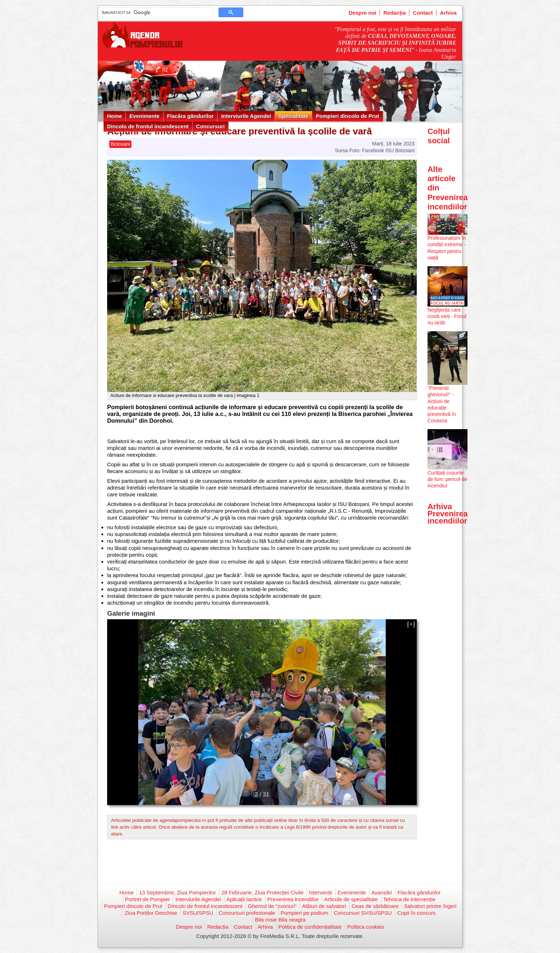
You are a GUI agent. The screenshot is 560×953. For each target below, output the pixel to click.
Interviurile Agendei (246, 116)
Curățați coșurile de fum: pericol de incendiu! (447, 479)
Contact (423, 13)
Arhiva (448, 13)
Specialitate (293, 116)
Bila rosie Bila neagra (280, 920)
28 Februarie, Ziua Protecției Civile (262, 892)
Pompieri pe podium (304, 913)
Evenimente (144, 116)
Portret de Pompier (147, 899)
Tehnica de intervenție (409, 899)
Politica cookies (366, 927)
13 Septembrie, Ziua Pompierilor (177, 892)
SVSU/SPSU (198, 913)
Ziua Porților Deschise (151, 913)
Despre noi (362, 13)
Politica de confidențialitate (310, 927)
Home (115, 116)
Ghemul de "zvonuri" (272, 906)
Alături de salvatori (324, 906)
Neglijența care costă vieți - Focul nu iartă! (447, 316)
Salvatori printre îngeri (430, 906)
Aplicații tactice (244, 899)
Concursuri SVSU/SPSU (363, 913)
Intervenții (321, 892)
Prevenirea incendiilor (293, 899)
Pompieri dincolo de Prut (347, 116)
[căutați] (155, 13)
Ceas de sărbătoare (375, 906)
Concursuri (210, 126)
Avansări (382, 892)
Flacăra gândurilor (191, 116)
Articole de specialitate (351, 899)
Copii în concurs (416, 913)
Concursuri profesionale (247, 913)
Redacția (395, 13)
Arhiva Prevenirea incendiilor (448, 514)
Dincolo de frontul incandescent (148, 126)
